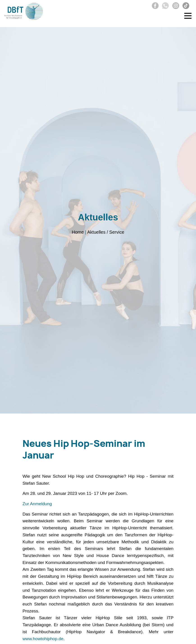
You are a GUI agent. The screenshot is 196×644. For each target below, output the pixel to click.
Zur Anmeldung (37, 504)
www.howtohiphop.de (43, 639)
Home (78, 232)
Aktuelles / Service (106, 232)
